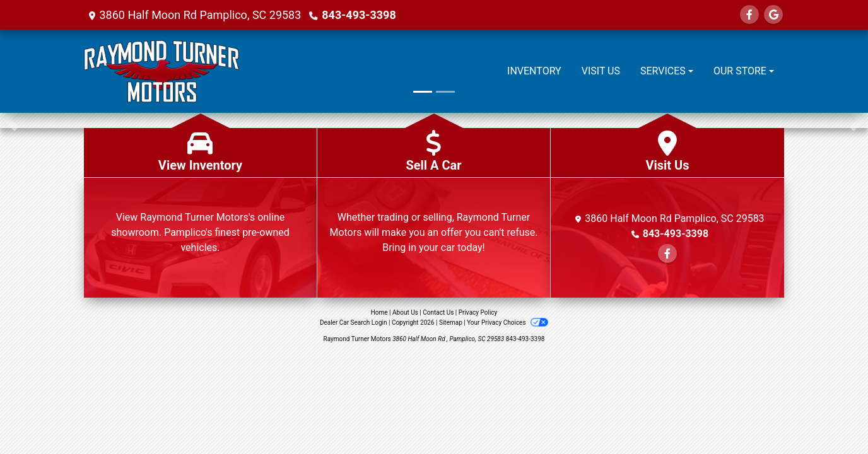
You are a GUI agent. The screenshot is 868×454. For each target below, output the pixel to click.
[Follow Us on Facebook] (749, 15)
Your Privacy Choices (507, 323)
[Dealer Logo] (161, 71)
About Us (405, 312)
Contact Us (438, 312)
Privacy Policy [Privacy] (478, 312)
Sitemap (451, 323)
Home (379, 312)
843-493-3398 (359, 15)
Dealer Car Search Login (354, 323)
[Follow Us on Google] (773, 15)
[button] (11, 120)
